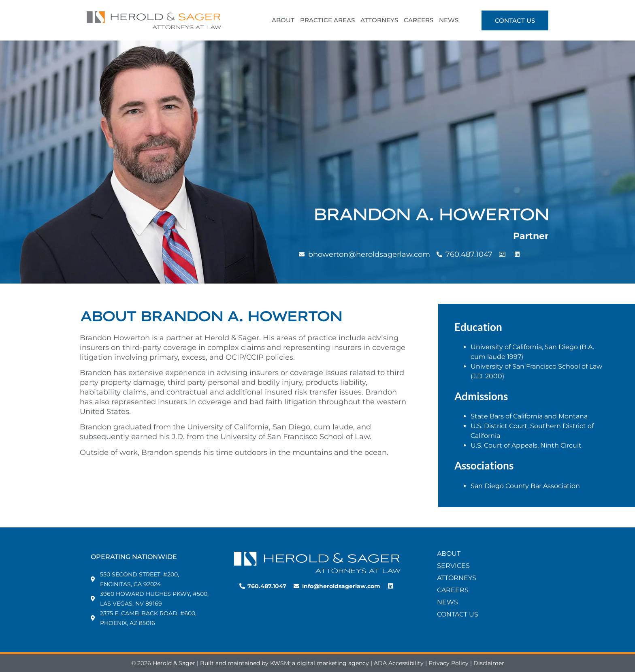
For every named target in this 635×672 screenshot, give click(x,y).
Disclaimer (489, 663)
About (449, 554)
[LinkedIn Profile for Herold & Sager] (391, 586)
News (447, 602)
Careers (453, 590)
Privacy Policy (449, 663)
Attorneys (457, 578)
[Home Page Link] (317, 562)
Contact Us (458, 614)
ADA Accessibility (399, 663)
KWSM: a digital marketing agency (320, 663)
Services (453, 566)
